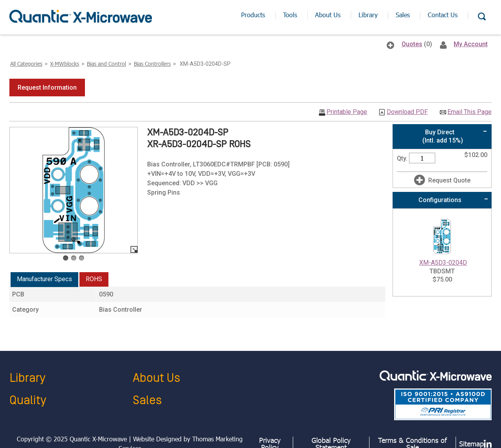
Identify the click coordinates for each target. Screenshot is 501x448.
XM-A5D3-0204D (443, 263)
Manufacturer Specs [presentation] (44, 279)
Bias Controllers (152, 64)
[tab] (44, 280)
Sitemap (471, 444)
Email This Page (469, 112)
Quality (28, 400)
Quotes (412, 44)
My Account (471, 44)
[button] (47, 88)
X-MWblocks (65, 64)
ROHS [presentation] (94, 279)
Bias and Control (106, 64)
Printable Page (347, 112)
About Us (156, 378)
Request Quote (449, 180)
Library (27, 378)
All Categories (26, 64)
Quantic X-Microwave (98, 439)
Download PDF (407, 112)
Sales (147, 400)
